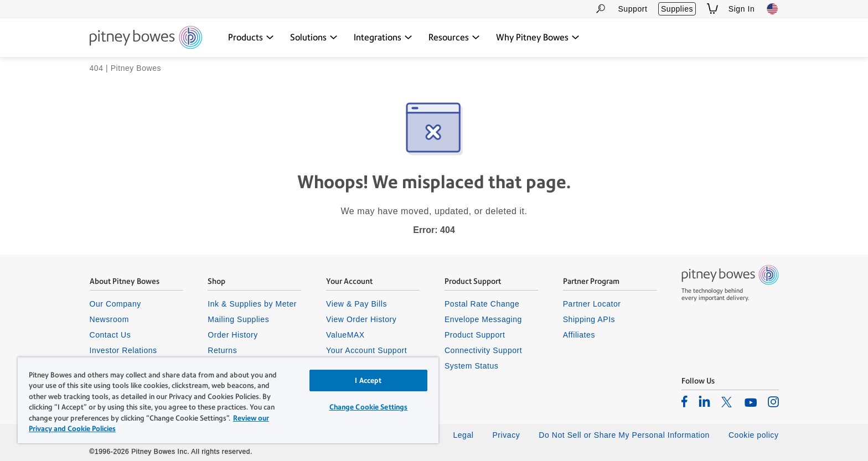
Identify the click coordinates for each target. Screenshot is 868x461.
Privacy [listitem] (506, 435)
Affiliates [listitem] (579, 335)
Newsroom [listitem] (109, 319)
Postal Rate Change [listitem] (482, 304)
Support (632, 9)
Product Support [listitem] (475, 335)
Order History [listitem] (233, 335)
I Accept (368, 380)
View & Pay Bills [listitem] (356, 304)
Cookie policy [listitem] (754, 435)
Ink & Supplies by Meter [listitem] (252, 304)
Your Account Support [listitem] (366, 350)
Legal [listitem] (463, 435)
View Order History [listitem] (361, 319)
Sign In (742, 9)
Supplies (677, 9)
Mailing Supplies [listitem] (238, 319)
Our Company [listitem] (115, 304)
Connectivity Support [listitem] (483, 350)
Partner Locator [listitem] (592, 304)
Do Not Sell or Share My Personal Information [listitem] (624, 435)
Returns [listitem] (222, 350)
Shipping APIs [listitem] (589, 319)
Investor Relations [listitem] (123, 350)
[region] (228, 400)
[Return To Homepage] (146, 38)
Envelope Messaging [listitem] (483, 319)
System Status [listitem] (472, 366)
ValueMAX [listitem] (345, 335)
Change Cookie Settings (369, 407)
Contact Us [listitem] (110, 335)
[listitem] (684, 401)
